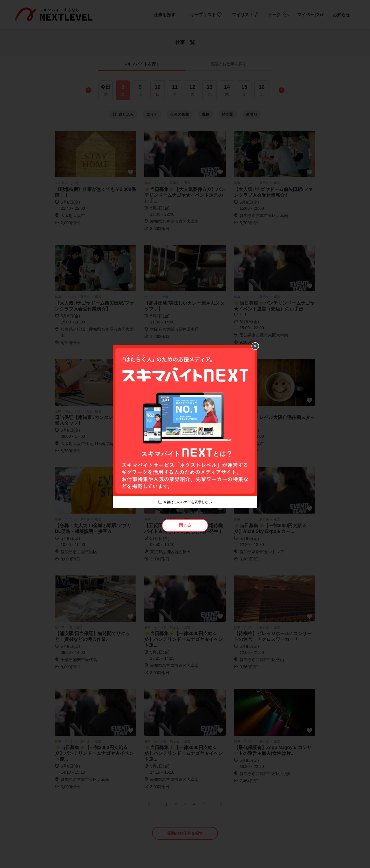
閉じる (185, 525)
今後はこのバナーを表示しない (188, 502)
